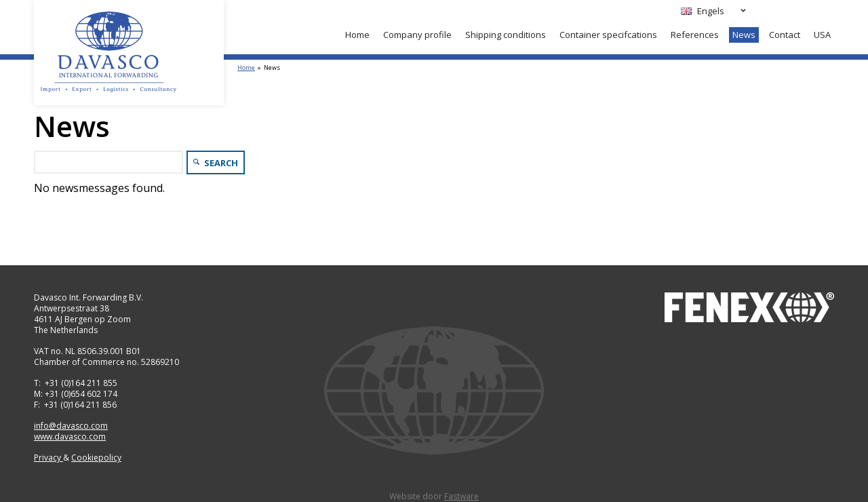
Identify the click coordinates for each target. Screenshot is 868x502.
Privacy (48, 458)
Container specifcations (608, 35)
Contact (785, 35)
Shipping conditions (506, 35)
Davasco (129, 53)
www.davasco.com (70, 437)
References (695, 35)
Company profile (417, 35)
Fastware (461, 496)
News (744, 35)
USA (822, 35)
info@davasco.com (71, 426)
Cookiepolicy (96, 458)
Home (357, 35)
